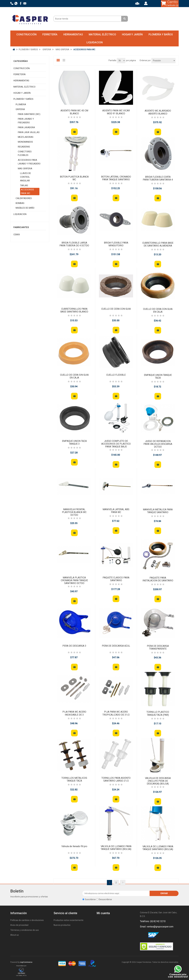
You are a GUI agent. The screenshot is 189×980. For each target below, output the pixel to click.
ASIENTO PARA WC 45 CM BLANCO (74, 112)
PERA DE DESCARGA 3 (74, 646)
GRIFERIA (20, 109)
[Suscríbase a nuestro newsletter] (116, 893)
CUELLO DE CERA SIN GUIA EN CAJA (74, 376)
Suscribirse (90, 899)
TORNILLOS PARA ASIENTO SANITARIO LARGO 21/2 (116, 779)
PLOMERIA (21, 104)
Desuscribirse (105, 899)
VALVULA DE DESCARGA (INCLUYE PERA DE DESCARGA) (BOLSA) (158, 781)
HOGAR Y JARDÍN (132, 34)
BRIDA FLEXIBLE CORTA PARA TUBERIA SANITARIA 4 (158, 178)
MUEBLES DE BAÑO (25, 208)
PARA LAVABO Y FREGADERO (26, 121)
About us (15, 935)
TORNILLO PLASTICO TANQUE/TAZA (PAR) (158, 713)
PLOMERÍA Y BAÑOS (161, 34)
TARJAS (24, 185)
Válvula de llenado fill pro (74, 846)
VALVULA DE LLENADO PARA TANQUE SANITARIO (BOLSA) (116, 848)
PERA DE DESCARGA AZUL (116, 646)
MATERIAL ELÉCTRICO (102, 34)
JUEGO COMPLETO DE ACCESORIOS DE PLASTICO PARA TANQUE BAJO (116, 444)
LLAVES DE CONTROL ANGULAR (25, 177)
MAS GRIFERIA (25, 169)
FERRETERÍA (50, 34)
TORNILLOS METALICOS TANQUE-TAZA (74, 779)
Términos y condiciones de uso (25, 930)
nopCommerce (26, 962)
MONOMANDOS (25, 142)
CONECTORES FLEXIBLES (25, 153)
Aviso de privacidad (19, 925)
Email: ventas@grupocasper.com (157, 927)
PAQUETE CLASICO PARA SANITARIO (116, 579)
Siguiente (123, 883)
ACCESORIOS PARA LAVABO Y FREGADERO (29, 162)
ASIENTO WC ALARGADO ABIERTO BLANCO (158, 112)
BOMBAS (20, 203)
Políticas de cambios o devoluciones (27, 920)
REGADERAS (24, 147)
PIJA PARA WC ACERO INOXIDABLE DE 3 (74, 713)
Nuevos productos (62, 925)
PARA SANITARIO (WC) (29, 114)
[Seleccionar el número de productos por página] (121, 61)
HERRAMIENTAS (73, 34)
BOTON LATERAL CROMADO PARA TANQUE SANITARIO (116, 178)
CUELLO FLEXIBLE (116, 375)
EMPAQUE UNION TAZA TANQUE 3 (74, 442)
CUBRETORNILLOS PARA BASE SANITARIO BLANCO (74, 310)
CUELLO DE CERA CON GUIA (116, 309)
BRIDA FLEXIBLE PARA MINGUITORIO (116, 244)
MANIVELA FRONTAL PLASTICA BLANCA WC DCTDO (74, 512)
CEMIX (17, 235)
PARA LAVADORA (26, 127)
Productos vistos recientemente (69, 920)
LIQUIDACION (95, 42)
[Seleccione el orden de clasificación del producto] (163, 61)
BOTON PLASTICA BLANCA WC (74, 178)
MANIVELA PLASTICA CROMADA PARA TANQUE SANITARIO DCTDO (74, 580)
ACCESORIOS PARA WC (27, 191)
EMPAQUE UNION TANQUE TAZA (158, 376)
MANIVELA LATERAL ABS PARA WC (116, 511)
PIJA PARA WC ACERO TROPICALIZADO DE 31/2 (116, 713)
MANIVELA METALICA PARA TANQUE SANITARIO (158, 511)
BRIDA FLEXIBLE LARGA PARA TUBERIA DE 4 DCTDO (74, 244)
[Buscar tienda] (88, 19)
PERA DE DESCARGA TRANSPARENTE (158, 647)
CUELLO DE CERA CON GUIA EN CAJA (158, 310)
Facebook (143, 935)
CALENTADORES (24, 198)
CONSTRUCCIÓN (26, 34)
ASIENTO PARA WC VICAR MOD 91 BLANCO (116, 112)
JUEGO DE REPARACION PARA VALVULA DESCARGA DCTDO (158, 444)
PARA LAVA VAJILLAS (29, 132)
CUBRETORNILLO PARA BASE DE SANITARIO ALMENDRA (158, 244)
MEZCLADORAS (26, 137)
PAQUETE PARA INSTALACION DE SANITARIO (158, 579)
